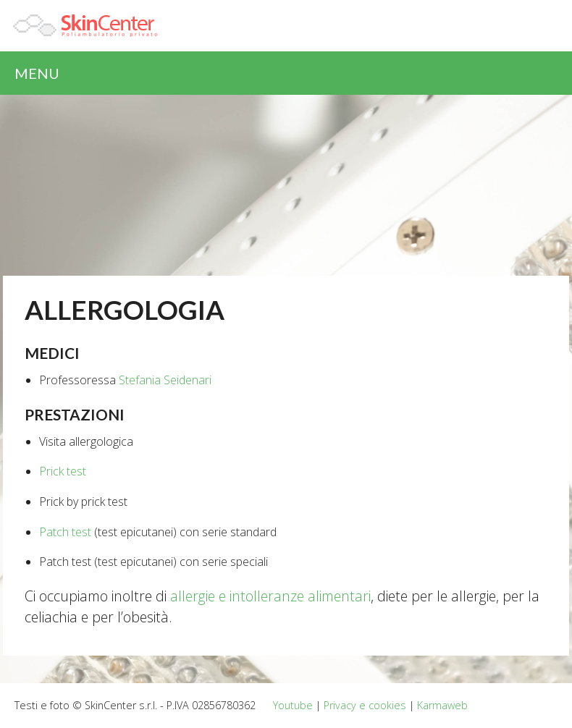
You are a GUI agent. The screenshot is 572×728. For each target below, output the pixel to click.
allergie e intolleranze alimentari (270, 596)
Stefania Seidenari (165, 380)
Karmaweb (442, 705)
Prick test (63, 471)
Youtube (293, 705)
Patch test (65, 532)
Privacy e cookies (365, 705)
